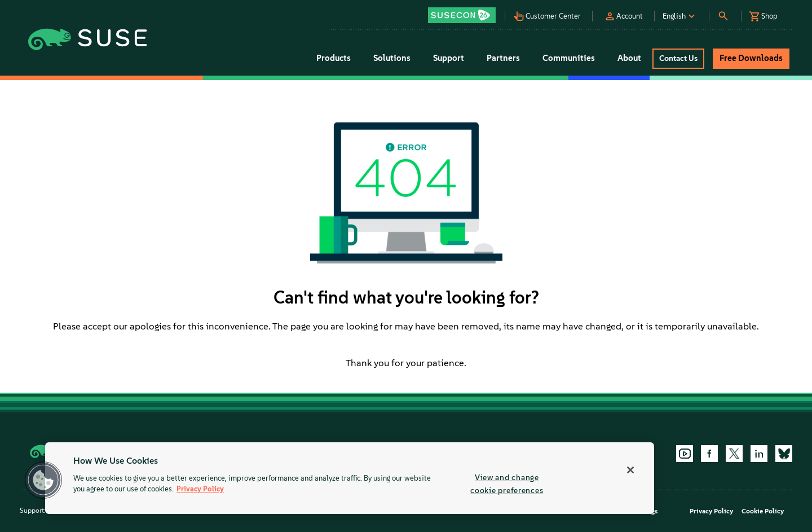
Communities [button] (569, 58)
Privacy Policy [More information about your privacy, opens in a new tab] (200, 489)
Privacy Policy (711, 511)
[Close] (630, 470)
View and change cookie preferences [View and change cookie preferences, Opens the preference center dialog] (507, 484)
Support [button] (449, 58)
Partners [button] (503, 58)
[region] (350, 478)
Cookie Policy (763, 511)
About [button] (629, 58)
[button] (465, 12)
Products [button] (334, 58)
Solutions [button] (392, 58)
